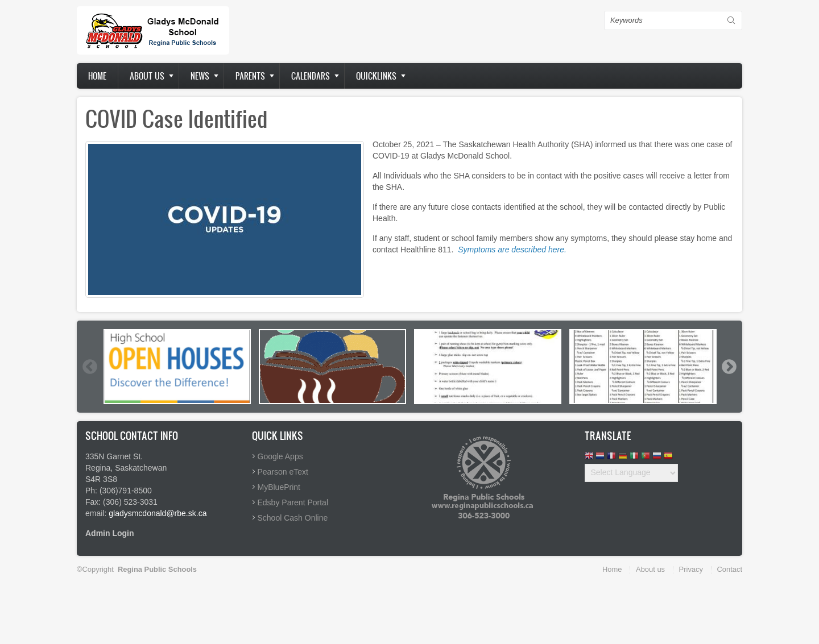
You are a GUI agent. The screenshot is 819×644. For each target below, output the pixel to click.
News (200, 76)
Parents (250, 76)
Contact (730, 569)
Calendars (311, 76)
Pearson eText (283, 472)
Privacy (691, 569)
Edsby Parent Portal (293, 502)
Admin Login (110, 533)
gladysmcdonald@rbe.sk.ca (158, 513)
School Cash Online (293, 518)
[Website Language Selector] (631, 473)
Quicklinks (376, 76)
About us (147, 76)
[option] (177, 367)
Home (97, 76)
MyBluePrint (279, 487)
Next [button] (729, 367)
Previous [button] (89, 367)
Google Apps (280, 456)
